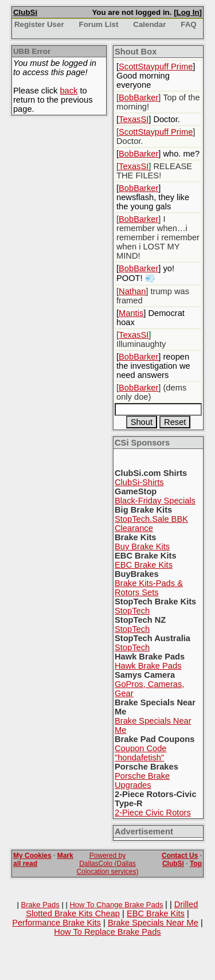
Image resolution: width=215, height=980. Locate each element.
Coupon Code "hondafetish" (140, 753)
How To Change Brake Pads (116, 905)
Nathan (132, 291)
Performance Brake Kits (56, 923)
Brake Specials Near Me (153, 923)
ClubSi (25, 12)
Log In (188, 12)
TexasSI (134, 119)
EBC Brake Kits (144, 565)
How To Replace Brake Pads (107, 932)
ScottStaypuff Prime (156, 67)
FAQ (188, 24)
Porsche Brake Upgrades (142, 780)
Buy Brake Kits (142, 546)
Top (196, 864)
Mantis (131, 313)
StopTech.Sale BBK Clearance (151, 524)
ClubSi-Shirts (139, 482)
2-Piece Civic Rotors (153, 813)
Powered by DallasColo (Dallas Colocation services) (107, 864)
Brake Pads (40, 905)
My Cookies (32, 856)
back (69, 91)
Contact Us (180, 856)
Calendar (149, 24)
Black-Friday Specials (155, 501)
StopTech (132, 611)
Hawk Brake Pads (148, 666)
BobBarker (138, 97)
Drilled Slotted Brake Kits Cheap (112, 909)
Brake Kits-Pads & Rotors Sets (149, 588)
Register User (39, 24)
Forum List (99, 24)
